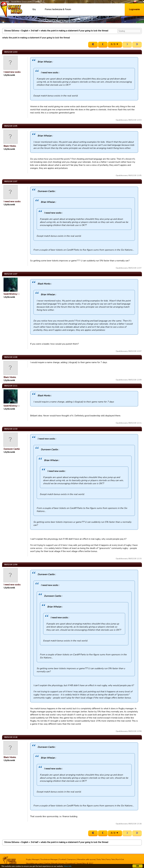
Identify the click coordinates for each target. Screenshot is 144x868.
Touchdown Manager (49, 859)
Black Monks (10, 146)
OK (138, 866)
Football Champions (67, 859)
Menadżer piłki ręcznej (86, 859)
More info (68, 866)
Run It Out (120, 859)
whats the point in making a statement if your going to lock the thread (74, 31)
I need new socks (12, 72)
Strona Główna (12, 31)
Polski (138, 2)
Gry (34, 9)
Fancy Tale (110, 859)
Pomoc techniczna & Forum (58, 9)
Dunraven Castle (12, 449)
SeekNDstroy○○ (12, 294)
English (25, 31)
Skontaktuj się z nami (34, 863)
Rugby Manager (33, 859)
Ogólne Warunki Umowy (54, 863)
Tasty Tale (101, 859)
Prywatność (71, 863)
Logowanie (134, 9)
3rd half (34, 31)
